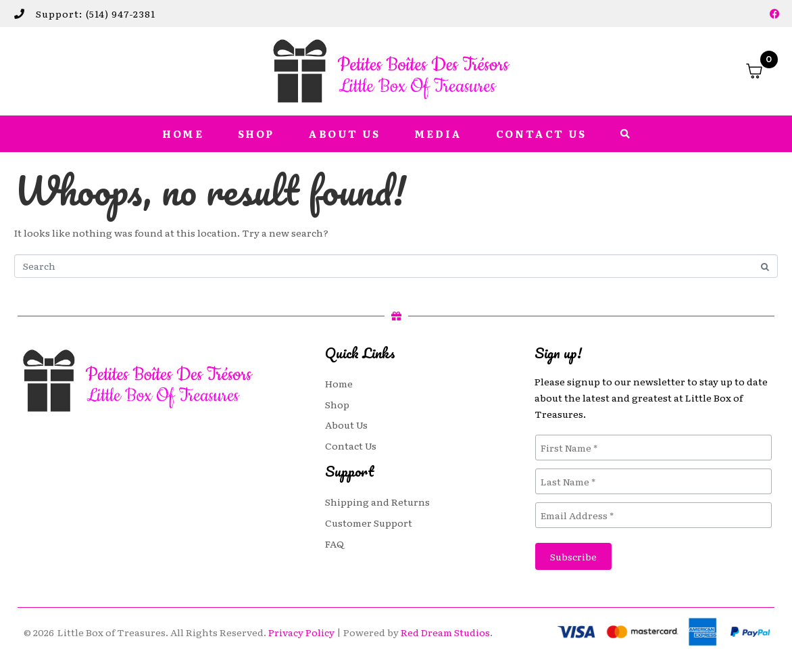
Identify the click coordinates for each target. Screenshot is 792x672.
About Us (344, 134)
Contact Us (541, 134)
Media (438, 134)
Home (183, 134)
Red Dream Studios (445, 632)
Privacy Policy (301, 632)
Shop (256, 134)
